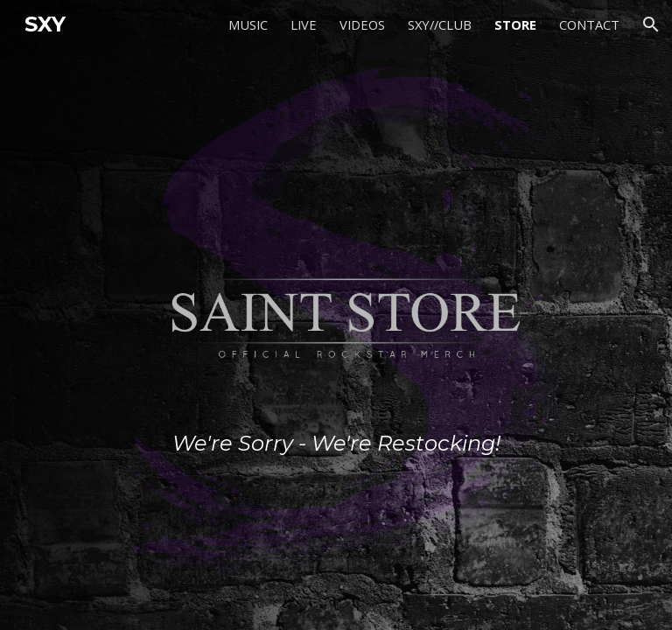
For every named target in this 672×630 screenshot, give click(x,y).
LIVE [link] (304, 24)
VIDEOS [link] (362, 24)
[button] (651, 24)
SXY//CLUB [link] (440, 24)
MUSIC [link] (248, 24)
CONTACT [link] (589, 24)
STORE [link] (515, 24)
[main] (336, 315)
